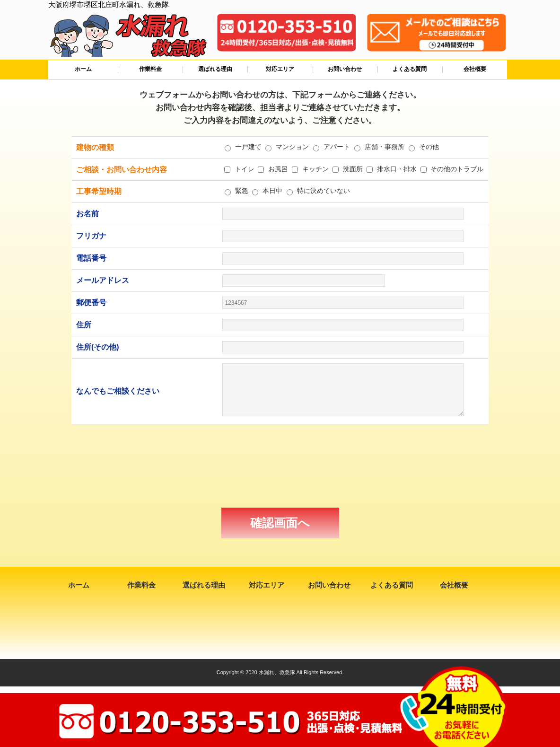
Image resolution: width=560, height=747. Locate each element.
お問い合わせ (345, 69)
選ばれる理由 (215, 69)
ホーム (83, 69)
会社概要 (475, 69)
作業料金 (150, 69)
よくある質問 (410, 69)
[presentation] (280, 466)
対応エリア (280, 69)
